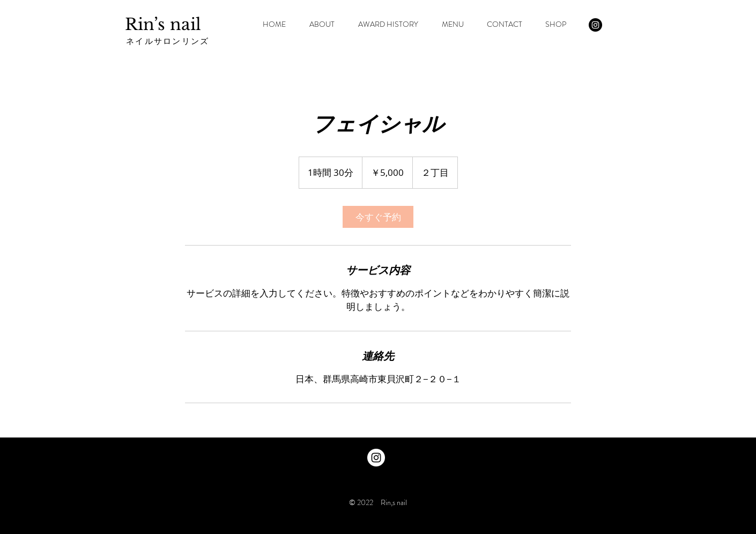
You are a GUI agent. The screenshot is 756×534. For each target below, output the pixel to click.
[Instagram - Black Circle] (595, 25)
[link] (378, 217)
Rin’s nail (163, 24)
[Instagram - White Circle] (376, 458)
